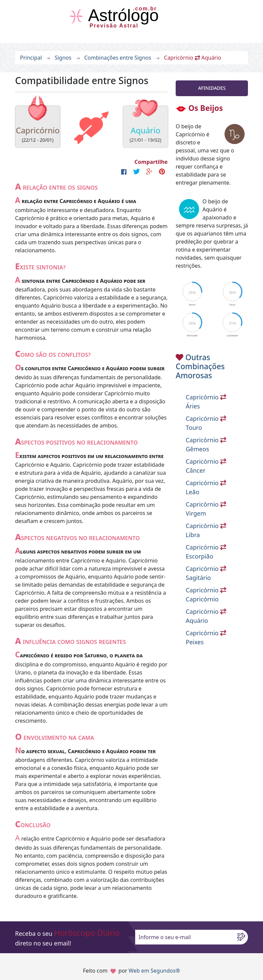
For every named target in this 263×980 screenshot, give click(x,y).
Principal (31, 58)
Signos (63, 58)
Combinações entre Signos (118, 58)
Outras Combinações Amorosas (200, 367)
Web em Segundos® (154, 971)
